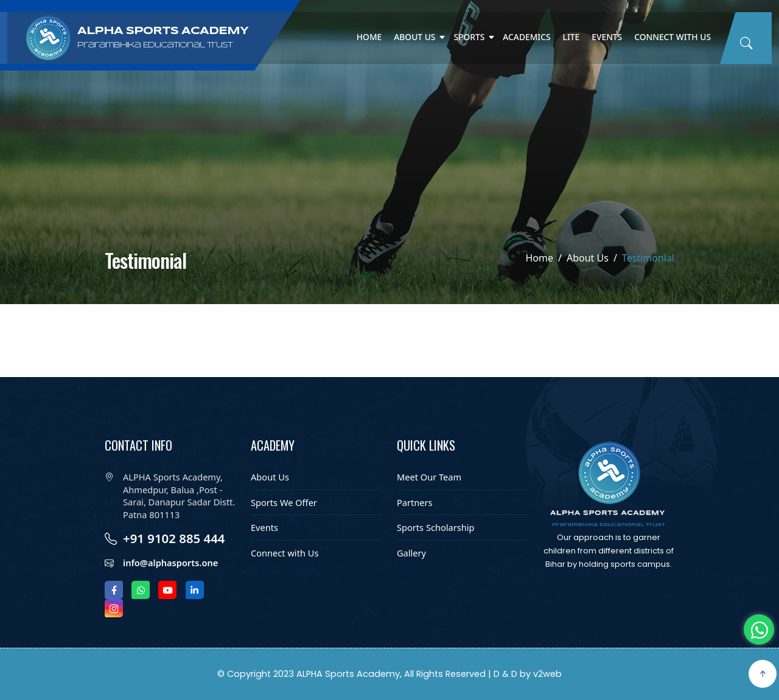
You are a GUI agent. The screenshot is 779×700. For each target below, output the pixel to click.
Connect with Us (672, 37)
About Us (414, 37)
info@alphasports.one (170, 563)
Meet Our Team (429, 477)
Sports (469, 37)
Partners (415, 502)
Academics (526, 37)
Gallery (411, 553)
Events (607, 37)
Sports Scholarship (436, 527)
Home (369, 37)
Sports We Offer (284, 502)
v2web (547, 674)
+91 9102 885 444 (174, 538)
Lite (571, 37)
